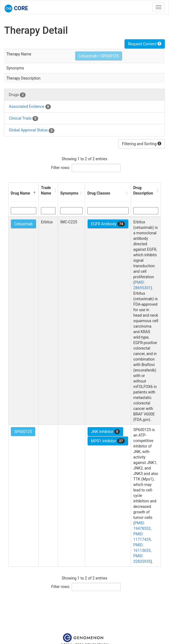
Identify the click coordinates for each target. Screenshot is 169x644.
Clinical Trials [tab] (23, 119)
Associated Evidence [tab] (30, 107)
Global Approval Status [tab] (32, 130)
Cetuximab (23, 224)
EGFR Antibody (108, 224)
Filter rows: (61, 168)
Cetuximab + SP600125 (99, 56)
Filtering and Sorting (142, 144)
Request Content (145, 44)
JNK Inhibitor (105, 432)
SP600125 (23, 432)
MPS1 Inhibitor (108, 441)
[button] (35, 193)
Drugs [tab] (17, 95)
